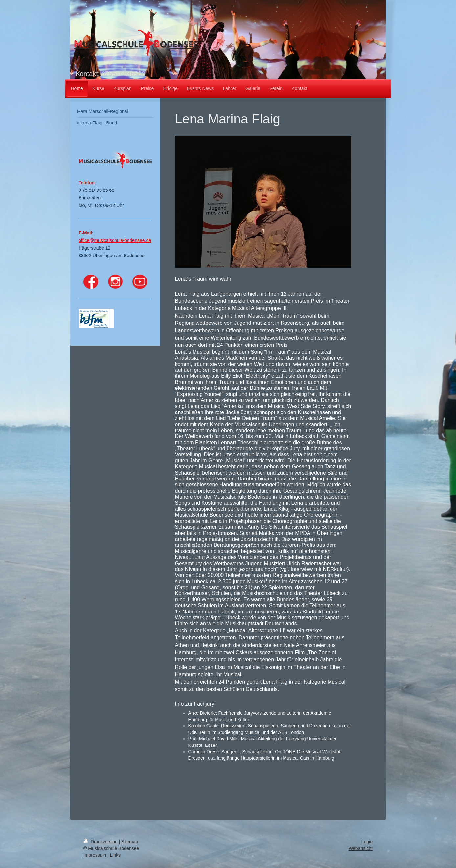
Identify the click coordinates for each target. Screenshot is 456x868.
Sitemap (130, 842)
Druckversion (101, 842)
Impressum (95, 855)
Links (115, 855)
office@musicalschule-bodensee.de (115, 240)
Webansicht (361, 848)
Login (367, 842)
